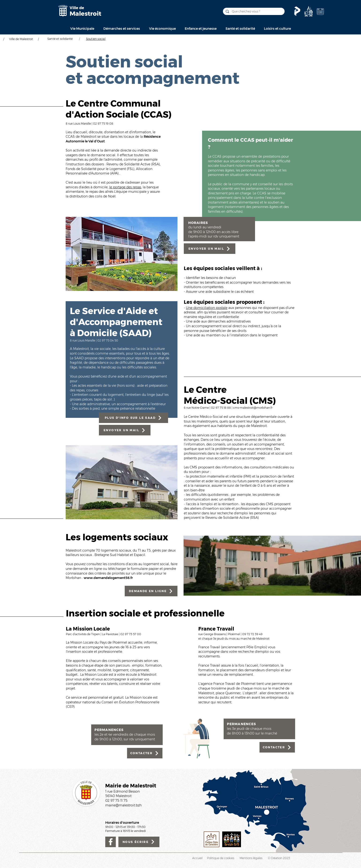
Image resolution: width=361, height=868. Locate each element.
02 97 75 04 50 (108, 340)
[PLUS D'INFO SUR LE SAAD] (133, 418)
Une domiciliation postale (207, 308)
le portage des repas (125, 187)
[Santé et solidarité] (60, 39)
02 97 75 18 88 (221, 408)
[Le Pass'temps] (297, 11)
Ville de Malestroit (21, 39)
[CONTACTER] (145, 753)
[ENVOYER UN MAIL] (125, 430)
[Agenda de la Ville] (320, 11)
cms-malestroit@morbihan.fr (253, 408)
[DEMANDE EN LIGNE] (151, 591)
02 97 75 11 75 (116, 801)
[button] (82, 29)
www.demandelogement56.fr (108, 578)
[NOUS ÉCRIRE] (139, 842)
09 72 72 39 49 (252, 634)
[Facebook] (111, 842)
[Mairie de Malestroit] (63, 11)
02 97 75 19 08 (103, 124)
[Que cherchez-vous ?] (253, 11)
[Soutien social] (96, 39)
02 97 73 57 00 (131, 634)
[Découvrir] (308, 11)
